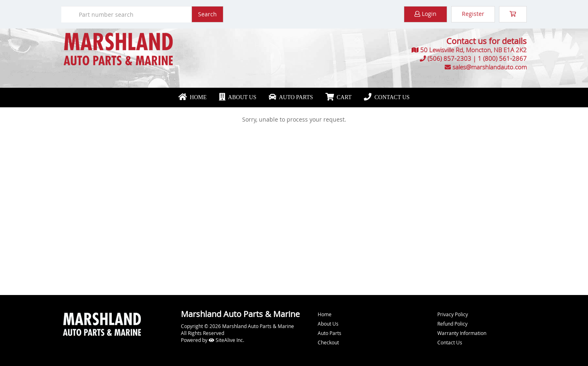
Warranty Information (462, 333)
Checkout (328, 342)
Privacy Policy (453, 314)
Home (193, 97)
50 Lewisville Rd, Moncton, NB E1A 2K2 (473, 50)
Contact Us (387, 97)
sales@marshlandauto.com (490, 67)
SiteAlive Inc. (226, 340)
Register (473, 14)
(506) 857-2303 (449, 58)
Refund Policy (452, 324)
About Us (238, 97)
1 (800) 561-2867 (502, 58)
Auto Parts (291, 97)
